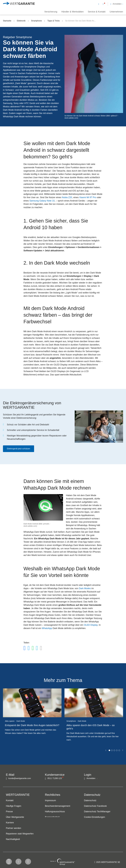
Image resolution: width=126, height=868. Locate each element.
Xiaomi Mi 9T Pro (88, 197)
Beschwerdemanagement (58, 806)
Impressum (50, 801)
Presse (9, 812)
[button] (117, 4)
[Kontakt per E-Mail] (99, 4)
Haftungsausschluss (55, 812)
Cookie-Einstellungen (95, 817)
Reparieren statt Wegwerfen (20, 834)
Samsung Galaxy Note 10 (42, 201)
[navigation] (111, 4)
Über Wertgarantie (15, 817)
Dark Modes (85, 588)
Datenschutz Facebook (95, 806)
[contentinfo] (107, 859)
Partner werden (14, 828)
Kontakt (10, 801)
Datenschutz (90, 801)
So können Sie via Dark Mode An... (80, 21)
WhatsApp (47, 628)
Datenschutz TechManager (97, 812)
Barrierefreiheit (52, 817)
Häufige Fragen (14, 806)
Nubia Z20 (67, 197)
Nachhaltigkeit (13, 839)
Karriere (10, 823)
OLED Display (91, 625)
